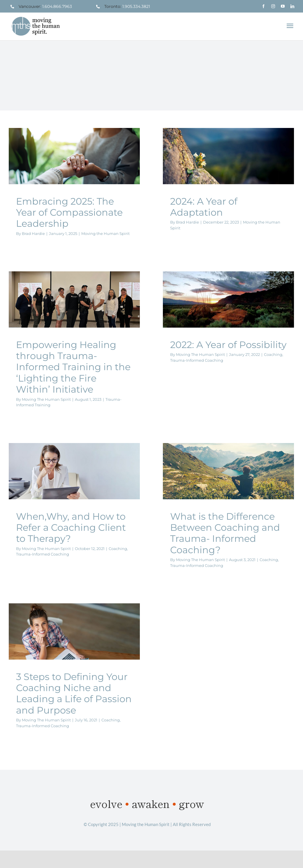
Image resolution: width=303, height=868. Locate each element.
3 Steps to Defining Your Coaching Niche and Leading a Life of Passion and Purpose (74, 693)
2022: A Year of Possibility (228, 345)
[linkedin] (292, 6)
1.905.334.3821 (136, 6)
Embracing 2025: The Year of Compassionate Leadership (69, 212)
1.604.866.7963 (57, 6)
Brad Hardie (33, 233)
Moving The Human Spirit (46, 399)
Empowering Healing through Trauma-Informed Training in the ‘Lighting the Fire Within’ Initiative (73, 367)
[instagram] (273, 6)
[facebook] (264, 6)
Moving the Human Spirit (105, 233)
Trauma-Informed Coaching (197, 360)
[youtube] (283, 6)
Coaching (273, 354)
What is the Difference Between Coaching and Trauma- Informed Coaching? (225, 533)
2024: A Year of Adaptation (204, 207)
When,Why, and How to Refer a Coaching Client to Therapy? (71, 528)
